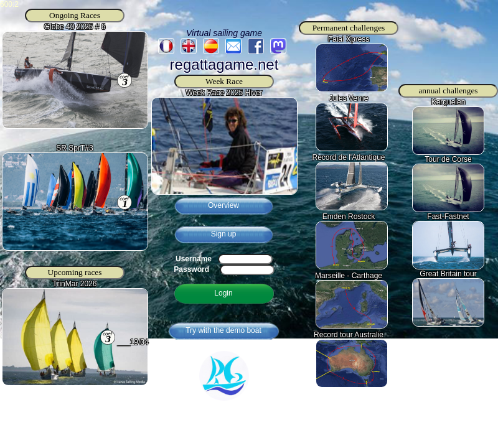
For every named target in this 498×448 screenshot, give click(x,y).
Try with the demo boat (223, 330)
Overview (223, 205)
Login (223, 293)
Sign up (224, 234)
